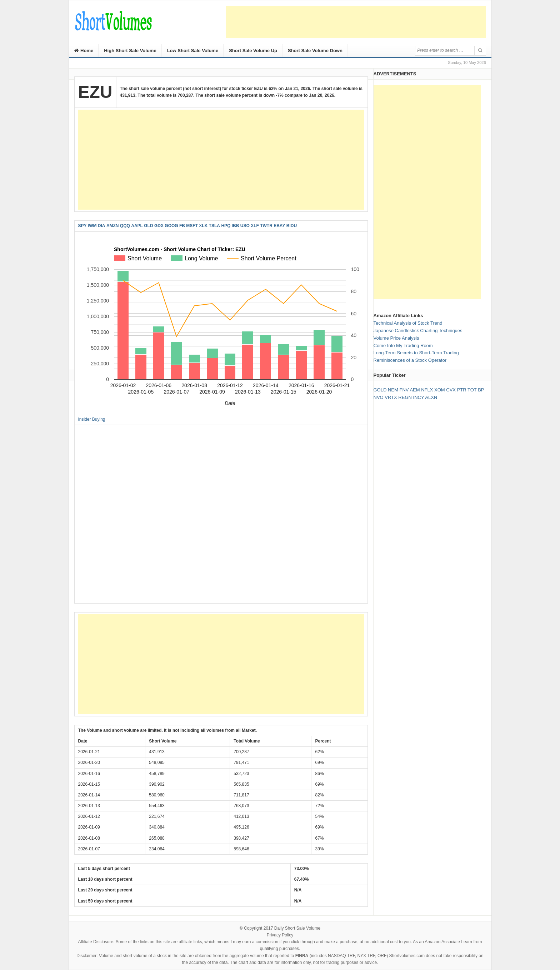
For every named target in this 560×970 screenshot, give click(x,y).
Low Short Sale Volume (193, 51)
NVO (379, 397)
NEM (393, 390)
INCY (419, 397)
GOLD (380, 390)
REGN (405, 397)
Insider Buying (92, 419)
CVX (451, 390)
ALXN (431, 397)
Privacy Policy (280, 935)
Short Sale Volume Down (315, 51)
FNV (404, 390)
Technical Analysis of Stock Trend (408, 323)
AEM (415, 390)
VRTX (391, 397)
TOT (472, 390)
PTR (462, 390)
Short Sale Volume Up (253, 51)
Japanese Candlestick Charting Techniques (418, 331)
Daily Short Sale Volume (297, 928)
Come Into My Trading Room (403, 346)
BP (481, 390)
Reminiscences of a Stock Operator (410, 360)
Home (84, 51)
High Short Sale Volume (130, 51)
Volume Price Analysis (396, 338)
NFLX (427, 390)
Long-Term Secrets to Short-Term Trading (416, 353)
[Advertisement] (356, 22)
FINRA (302, 956)
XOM (440, 390)
